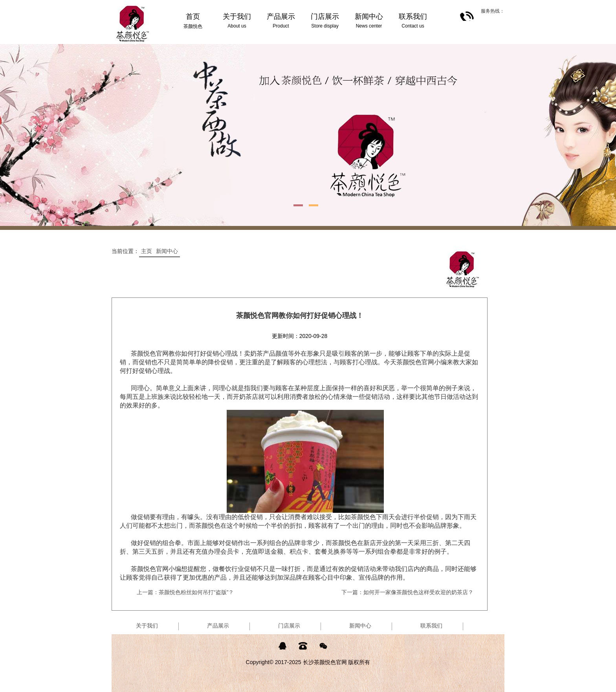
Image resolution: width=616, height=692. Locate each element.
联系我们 (431, 626)
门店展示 (289, 626)
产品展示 (218, 626)
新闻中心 (167, 251)
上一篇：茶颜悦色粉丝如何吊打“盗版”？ (185, 592)
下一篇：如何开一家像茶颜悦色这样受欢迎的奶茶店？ (407, 592)
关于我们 (147, 626)
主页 (147, 251)
